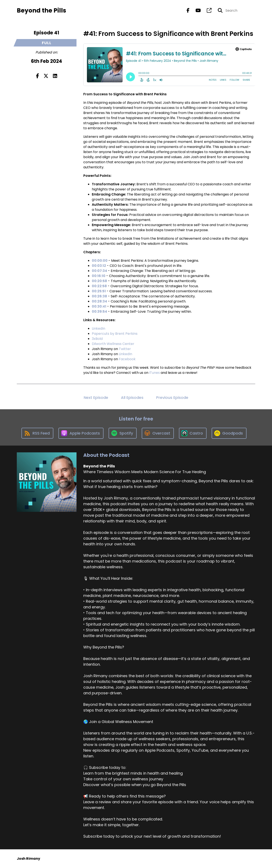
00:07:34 (99, 271)
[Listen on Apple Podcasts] (81, 433)
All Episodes (132, 397)
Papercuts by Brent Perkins (115, 334)
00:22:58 (99, 286)
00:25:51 (99, 291)
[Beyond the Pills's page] (207, 11)
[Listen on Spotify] (123, 433)
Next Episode (96, 397)
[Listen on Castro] (193, 433)
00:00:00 (100, 261)
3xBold (97, 339)
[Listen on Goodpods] (229, 433)
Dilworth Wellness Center (113, 344)
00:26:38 (99, 296)
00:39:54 (99, 312)
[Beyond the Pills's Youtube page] (196, 11)
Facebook (127, 359)
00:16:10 (99, 276)
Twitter (125, 349)
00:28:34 (99, 301)
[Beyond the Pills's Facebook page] (188, 11)
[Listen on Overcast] (158, 433)
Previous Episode (172, 397)
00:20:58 (99, 281)
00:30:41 (99, 306)
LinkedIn (98, 328)
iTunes (154, 373)
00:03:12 (99, 266)
